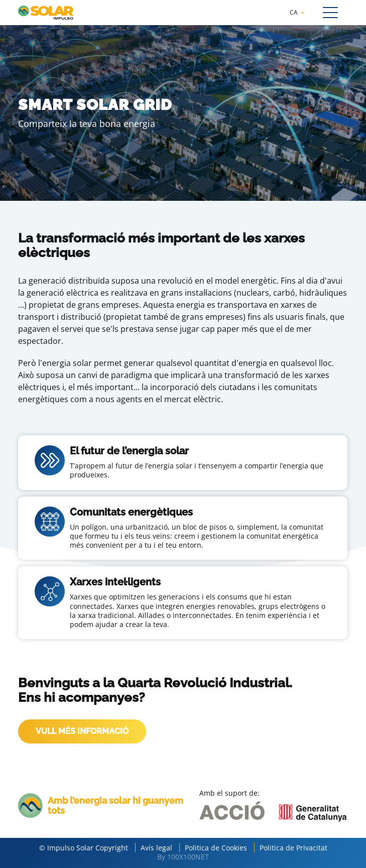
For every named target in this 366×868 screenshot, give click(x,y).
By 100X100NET (183, 857)
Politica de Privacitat (293, 848)
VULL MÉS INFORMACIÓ (82, 731)
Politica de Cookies (216, 848)
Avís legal (156, 848)
